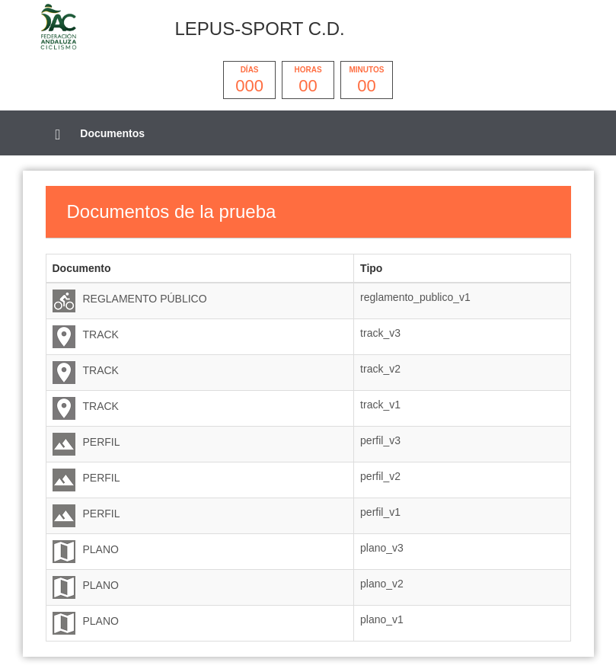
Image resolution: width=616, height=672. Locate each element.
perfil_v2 (380, 476)
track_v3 (380, 333)
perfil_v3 (380, 440)
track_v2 (380, 369)
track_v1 (380, 405)
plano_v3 (382, 548)
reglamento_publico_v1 (415, 297)
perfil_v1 (380, 512)
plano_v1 (382, 619)
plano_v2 (382, 584)
